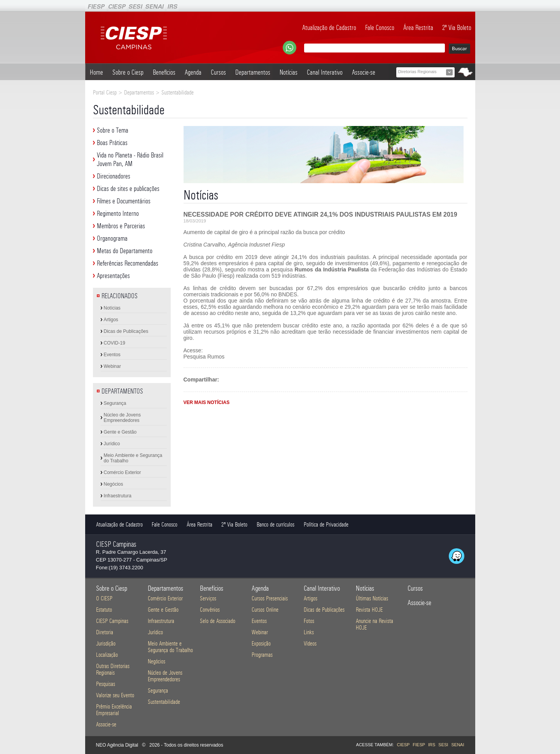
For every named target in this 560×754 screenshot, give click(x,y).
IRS (432, 745)
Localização (107, 655)
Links (309, 632)
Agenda (193, 72)
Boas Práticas (112, 143)
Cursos (218, 72)
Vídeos (310, 643)
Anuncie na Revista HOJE (374, 624)
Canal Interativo (325, 72)
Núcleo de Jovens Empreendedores (122, 418)
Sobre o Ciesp (128, 72)
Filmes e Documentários (124, 201)
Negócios (114, 484)
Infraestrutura (118, 496)
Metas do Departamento (125, 251)
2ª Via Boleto (457, 28)
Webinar (112, 366)
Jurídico (112, 444)
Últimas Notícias (372, 598)
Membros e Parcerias (121, 226)
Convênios (210, 610)
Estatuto (104, 610)
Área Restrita (418, 28)
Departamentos (253, 72)
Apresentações (113, 276)
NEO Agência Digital (117, 745)
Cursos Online (265, 610)
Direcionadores (114, 176)
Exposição (261, 643)
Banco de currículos (276, 524)
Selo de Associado (218, 621)
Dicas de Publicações (126, 331)
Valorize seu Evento (115, 695)
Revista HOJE (369, 610)
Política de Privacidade (326, 524)
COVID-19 (115, 343)
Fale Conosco (380, 28)
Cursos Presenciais (270, 598)
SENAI (458, 745)
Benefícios (164, 72)
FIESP (419, 745)
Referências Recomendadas (128, 263)
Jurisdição (106, 643)
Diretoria (105, 632)
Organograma (112, 238)
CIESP (403, 745)
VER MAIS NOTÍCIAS (207, 402)
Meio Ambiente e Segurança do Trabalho (133, 458)
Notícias (289, 72)
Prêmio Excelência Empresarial (114, 710)
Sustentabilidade (164, 702)
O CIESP (104, 598)
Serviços (208, 598)
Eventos (112, 355)
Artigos (111, 320)
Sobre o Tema (113, 130)
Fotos (309, 621)
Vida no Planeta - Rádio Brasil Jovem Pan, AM (130, 159)
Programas (262, 655)
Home (96, 72)
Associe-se (364, 72)
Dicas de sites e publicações (128, 189)
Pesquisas (106, 684)
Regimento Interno (118, 213)
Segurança (115, 403)
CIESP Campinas (112, 621)
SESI (443, 745)
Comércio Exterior (122, 472)
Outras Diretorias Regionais (113, 669)
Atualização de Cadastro (329, 28)
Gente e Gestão (120, 432)
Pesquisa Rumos (204, 357)
